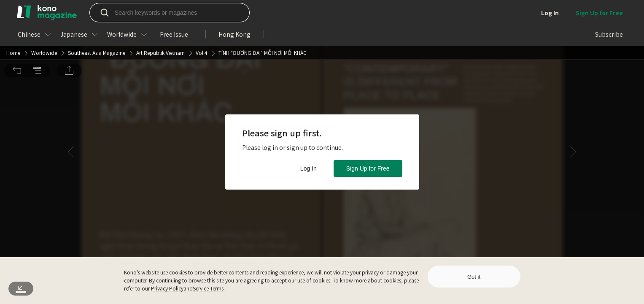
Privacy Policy (167, 288)
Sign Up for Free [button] (368, 168)
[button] (17, 12)
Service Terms (208, 288)
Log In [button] (309, 168)
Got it (474, 277)
